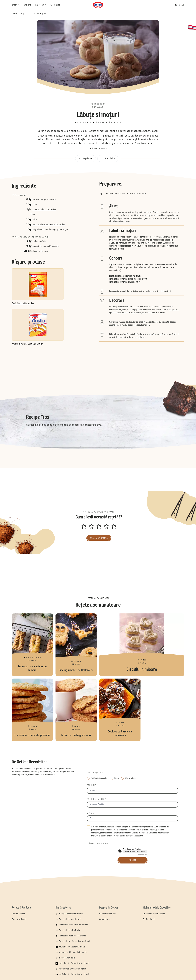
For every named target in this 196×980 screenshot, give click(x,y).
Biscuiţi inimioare (142, 645)
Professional (149, 919)
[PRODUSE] (29, 5)
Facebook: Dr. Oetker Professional (74, 941)
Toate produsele (19, 919)
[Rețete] (17, 5)
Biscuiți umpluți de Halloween (76, 645)
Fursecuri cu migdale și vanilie (32, 710)
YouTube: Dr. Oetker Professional (74, 974)
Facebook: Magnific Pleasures (72, 936)
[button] (98, 99)
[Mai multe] (57, 5)
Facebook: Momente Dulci (70, 919)
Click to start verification (135, 852)
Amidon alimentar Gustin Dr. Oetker (49, 225)
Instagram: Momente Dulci (71, 914)
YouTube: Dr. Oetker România (72, 947)
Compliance (105, 919)
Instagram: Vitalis (67, 958)
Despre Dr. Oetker (107, 914)
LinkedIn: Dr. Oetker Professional (74, 963)
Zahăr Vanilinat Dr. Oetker (44, 210)
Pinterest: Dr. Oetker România (72, 969)
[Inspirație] (42, 5)
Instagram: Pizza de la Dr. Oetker (74, 952)
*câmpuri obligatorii (98, 844)
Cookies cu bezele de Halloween (120, 710)
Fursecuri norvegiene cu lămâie (32, 645)
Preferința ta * (95, 773)
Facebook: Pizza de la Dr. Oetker (73, 925)
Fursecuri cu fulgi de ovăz (76, 710)
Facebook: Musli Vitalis (69, 930)
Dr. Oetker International (154, 914)
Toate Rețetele (18, 914)
